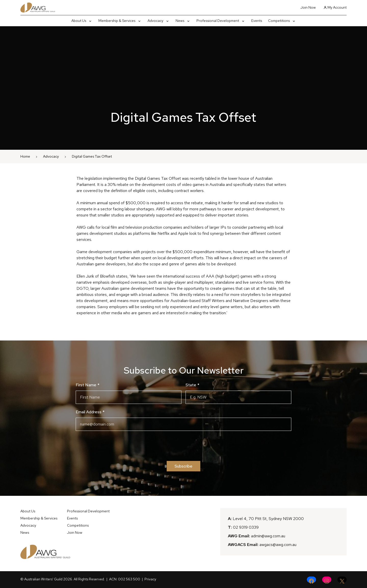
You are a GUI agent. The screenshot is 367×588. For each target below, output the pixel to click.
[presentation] (183, 446)
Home (25, 156)
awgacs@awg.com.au (278, 545)
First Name (88, 385)
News (25, 532)
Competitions (78, 525)
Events (72, 518)
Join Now (308, 7)
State (192, 385)
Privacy (150, 579)
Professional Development (88, 511)
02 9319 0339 (246, 527)
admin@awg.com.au (268, 536)
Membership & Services (39, 518)
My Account (335, 7)
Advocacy (51, 156)
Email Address (90, 412)
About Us (28, 511)
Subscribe (183, 466)
